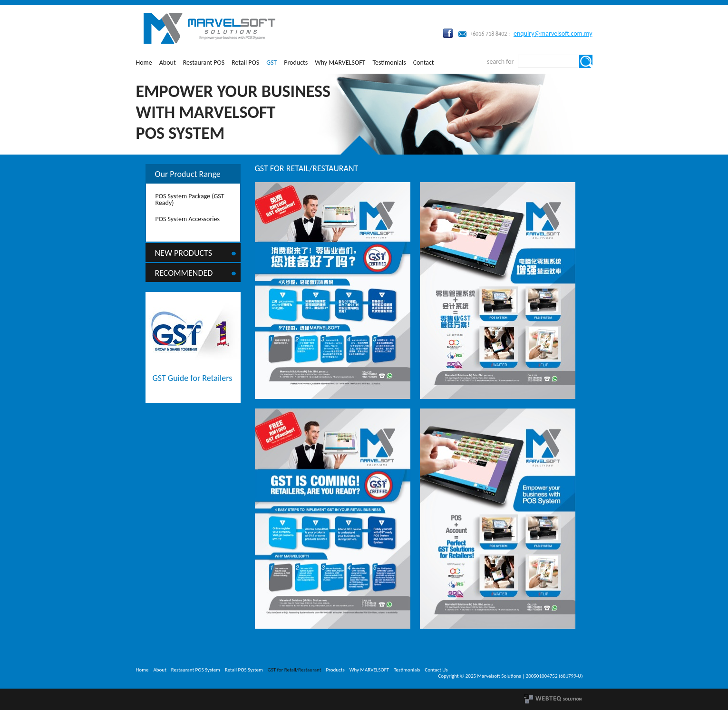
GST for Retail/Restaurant (295, 670)
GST (272, 63)
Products (296, 63)
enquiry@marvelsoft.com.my (553, 34)
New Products (184, 253)
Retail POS (245, 63)
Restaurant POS (204, 63)
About (168, 63)
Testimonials (389, 63)
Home (144, 63)
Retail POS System (244, 670)
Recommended (184, 273)
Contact (424, 63)
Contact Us (436, 670)
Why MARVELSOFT (340, 63)
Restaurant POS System (196, 670)
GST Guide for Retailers (193, 378)
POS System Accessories (188, 219)
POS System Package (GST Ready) (190, 199)
